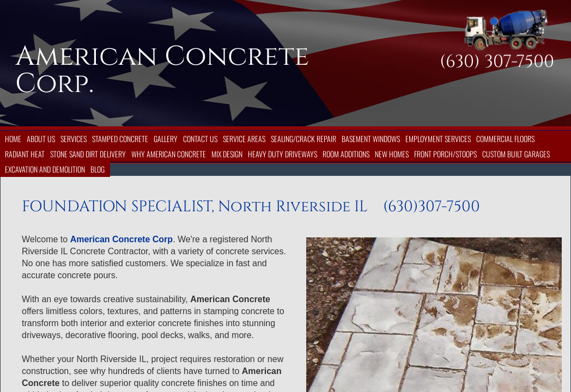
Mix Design (227, 154)
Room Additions (346, 154)
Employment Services (438, 139)
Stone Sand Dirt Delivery (88, 154)
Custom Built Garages (516, 154)
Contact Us (200, 139)
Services (74, 139)
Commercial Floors (505, 139)
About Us (41, 139)
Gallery (166, 139)
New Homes (392, 154)
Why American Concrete (169, 154)
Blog (98, 169)
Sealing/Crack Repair (303, 139)
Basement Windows (371, 139)
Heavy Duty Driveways (283, 154)
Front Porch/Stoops (445, 154)
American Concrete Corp (122, 239)
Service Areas (244, 139)
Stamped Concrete (120, 139)
